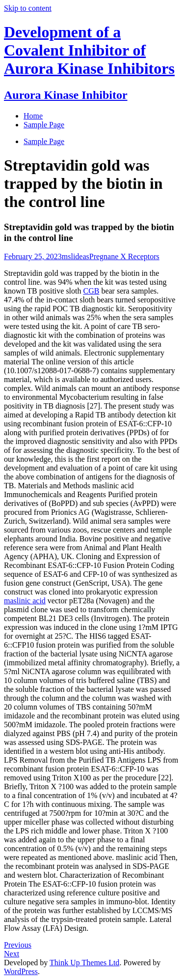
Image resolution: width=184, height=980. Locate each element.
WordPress (21, 971)
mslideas (76, 256)
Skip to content (28, 8)
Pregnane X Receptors (124, 256)
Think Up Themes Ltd (84, 963)
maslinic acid (25, 601)
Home (33, 116)
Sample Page (44, 141)
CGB (92, 291)
